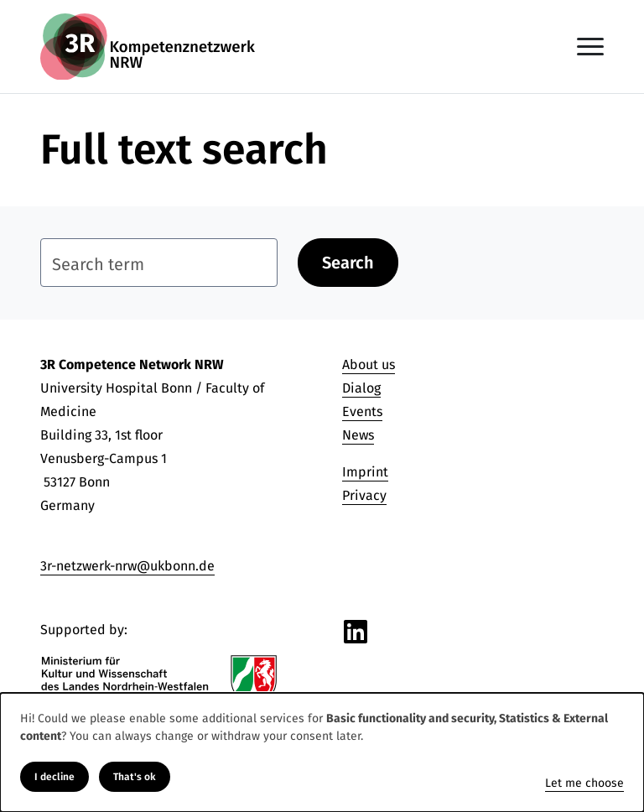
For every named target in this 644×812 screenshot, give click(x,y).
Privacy (364, 495)
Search (348, 263)
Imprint (365, 472)
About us (369, 364)
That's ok (135, 777)
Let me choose (584, 783)
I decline (55, 777)
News (358, 435)
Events (362, 411)
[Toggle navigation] (590, 47)
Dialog (361, 388)
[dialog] (322, 752)
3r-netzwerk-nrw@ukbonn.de (127, 566)
